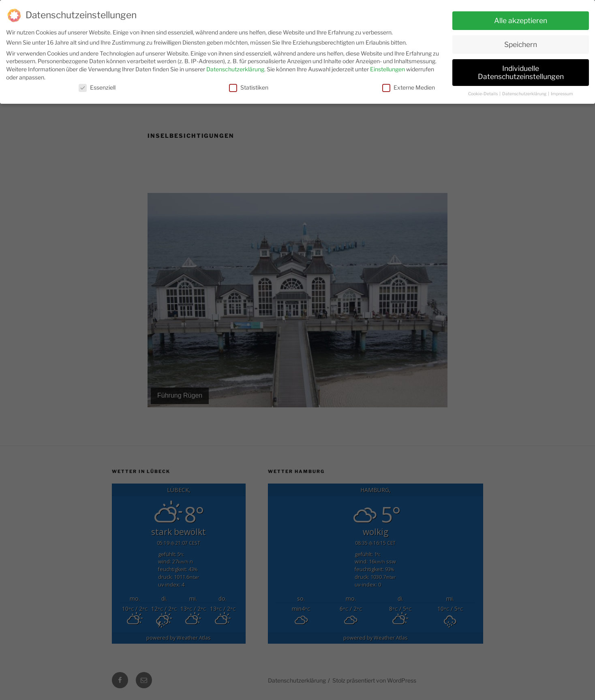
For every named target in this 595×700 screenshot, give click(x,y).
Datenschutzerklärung (235, 67)
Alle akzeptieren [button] (521, 19)
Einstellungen (387, 67)
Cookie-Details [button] (483, 92)
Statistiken (249, 86)
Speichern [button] (521, 43)
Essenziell (97, 86)
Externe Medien (409, 86)
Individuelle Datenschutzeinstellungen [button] (521, 71)
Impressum (562, 92)
